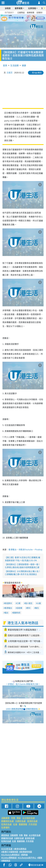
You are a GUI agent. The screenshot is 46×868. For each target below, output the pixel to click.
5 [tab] (27, 18)
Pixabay (39, 549)
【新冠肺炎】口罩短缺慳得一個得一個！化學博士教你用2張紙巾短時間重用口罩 (23, 566)
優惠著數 (19, 8)
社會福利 (5, 827)
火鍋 (39, 603)
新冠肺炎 (8, 603)
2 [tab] (20, 18)
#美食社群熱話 (20, 849)
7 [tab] (24, 21)
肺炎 (29, 608)
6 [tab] (30, 18)
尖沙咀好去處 (29, 818)
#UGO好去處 (7, 849)
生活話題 (14, 65)
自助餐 (19, 608)
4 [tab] (25, 18)
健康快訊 (17, 613)
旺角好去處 (6, 824)
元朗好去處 (20, 821)
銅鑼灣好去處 (7, 821)
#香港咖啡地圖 (25, 852)
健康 (24, 65)
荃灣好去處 (32, 821)
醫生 (37, 608)
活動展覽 (5, 818)
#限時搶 (24, 855)
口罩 (19, 603)
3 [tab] (22, 18)
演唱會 (8, 8)
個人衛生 (29, 603)
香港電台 (13, 549)
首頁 (5, 65)
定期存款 (40, 12)
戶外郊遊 (33, 824)
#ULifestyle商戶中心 (27, 858)
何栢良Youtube (26, 549)
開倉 (19, 818)
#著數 (40, 858)
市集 (13, 818)
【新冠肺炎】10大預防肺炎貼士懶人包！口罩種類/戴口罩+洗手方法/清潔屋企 (23, 573)
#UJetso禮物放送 (9, 858)
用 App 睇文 (37, 73)
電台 (7, 613)
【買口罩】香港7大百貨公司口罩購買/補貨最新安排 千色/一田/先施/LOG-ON (23, 559)
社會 (15, 824)
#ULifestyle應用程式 (10, 855)
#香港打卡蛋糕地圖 (10, 852)
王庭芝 (10, 72)
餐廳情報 (23, 824)
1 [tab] (18, 18)
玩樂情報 (32, 8)
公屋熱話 (21, 12)
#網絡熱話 (6, 861)
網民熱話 (5, 835)
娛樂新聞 (31, 12)
